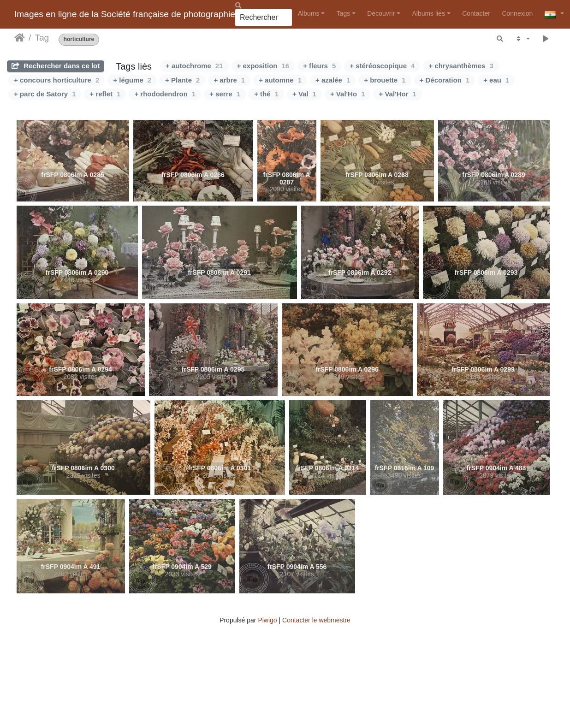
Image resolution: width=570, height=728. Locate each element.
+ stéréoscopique (382, 66)
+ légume (132, 80)
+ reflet (105, 94)
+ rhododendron (165, 94)
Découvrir (381, 13)
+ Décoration (445, 80)
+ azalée (333, 80)
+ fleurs (319, 66)
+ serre (225, 94)
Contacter (476, 13)
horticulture (79, 39)
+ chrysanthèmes (461, 66)
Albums (309, 13)
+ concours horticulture (56, 80)
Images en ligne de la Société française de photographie (125, 14)
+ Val (304, 94)
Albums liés (428, 13)
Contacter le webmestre (316, 620)
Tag (42, 38)
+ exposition (263, 66)
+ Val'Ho (348, 94)
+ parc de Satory (45, 94)
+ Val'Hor (397, 94)
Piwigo (267, 620)
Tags (344, 13)
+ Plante (182, 80)
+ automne (280, 80)
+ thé (266, 94)
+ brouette (385, 80)
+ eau (496, 80)
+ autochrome (194, 66)
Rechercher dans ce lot (56, 66)
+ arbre (229, 80)
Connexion (517, 13)
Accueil (20, 38)
